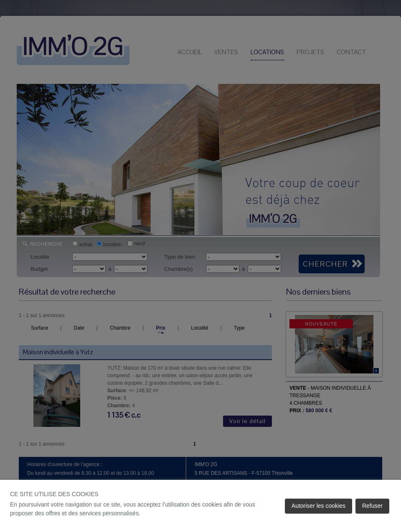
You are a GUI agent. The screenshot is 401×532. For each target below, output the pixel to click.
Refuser (372, 506)
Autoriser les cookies (319, 506)
